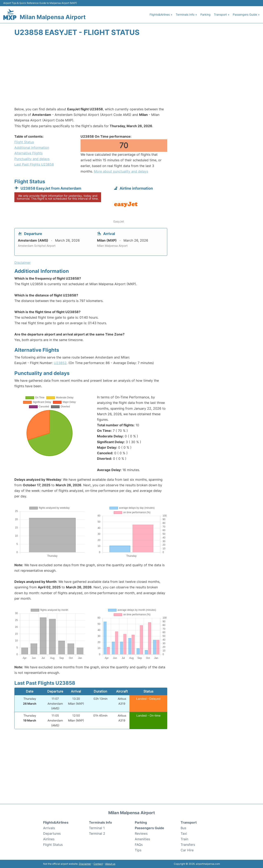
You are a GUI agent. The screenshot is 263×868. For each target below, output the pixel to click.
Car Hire (187, 850)
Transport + (222, 14)
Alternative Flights (28, 153)
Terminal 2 (97, 833)
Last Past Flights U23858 (34, 164)
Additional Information (32, 148)
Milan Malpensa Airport (53, 17)
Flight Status (24, 142)
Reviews (141, 833)
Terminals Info (100, 822)
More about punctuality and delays (121, 171)
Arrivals (49, 828)
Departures (52, 833)
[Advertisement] (131, 74)
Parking (205, 14)
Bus (183, 828)
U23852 (60, 363)
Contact (98, 864)
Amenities (142, 839)
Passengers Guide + (246, 14)
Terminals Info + (186, 14)
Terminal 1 (97, 828)
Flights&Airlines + (161, 14)
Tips (138, 850)
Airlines (49, 839)
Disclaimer (85, 864)
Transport (189, 822)
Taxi (184, 833)
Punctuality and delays (32, 159)
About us (110, 864)
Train (184, 839)
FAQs (139, 845)
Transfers (188, 845)
